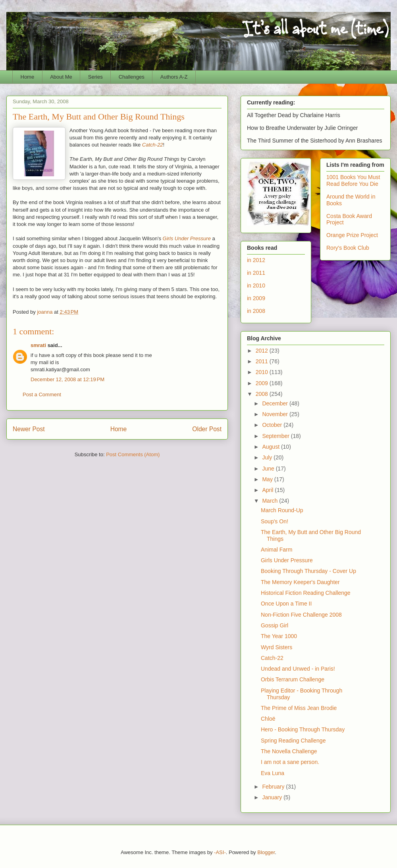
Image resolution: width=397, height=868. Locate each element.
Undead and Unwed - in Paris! (298, 669)
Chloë (268, 719)
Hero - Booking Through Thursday (303, 729)
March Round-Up (282, 510)
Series (95, 77)
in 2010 (256, 285)
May (268, 479)
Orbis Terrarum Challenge (293, 679)
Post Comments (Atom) (133, 454)
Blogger (266, 852)
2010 (263, 372)
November (276, 414)
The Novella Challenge (289, 751)
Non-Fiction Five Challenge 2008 (301, 615)
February (274, 787)
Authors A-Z (174, 77)
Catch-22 (153, 145)
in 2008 (256, 311)
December (276, 403)
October (273, 425)
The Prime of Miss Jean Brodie (299, 708)
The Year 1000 (279, 636)
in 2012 (256, 260)
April (268, 490)
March (271, 501)
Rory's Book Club (348, 248)
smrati (38, 345)
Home (28, 77)
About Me (61, 77)
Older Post (207, 429)
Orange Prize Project (352, 235)
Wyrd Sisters (277, 647)
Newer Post (29, 429)
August (271, 447)
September (276, 436)
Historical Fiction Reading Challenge (306, 593)
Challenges (132, 77)
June (269, 469)
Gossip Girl (275, 625)
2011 (263, 361)
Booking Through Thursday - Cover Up (308, 571)
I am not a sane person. (290, 762)
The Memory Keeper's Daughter (300, 582)
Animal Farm (277, 550)
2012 (263, 351)
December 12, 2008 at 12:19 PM (67, 379)
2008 (263, 394)
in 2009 (256, 298)
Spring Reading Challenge (293, 741)
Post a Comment (42, 394)
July (268, 457)
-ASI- (220, 852)
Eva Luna (273, 773)
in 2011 (256, 273)
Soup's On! (275, 521)
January (273, 797)
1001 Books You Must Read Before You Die (353, 180)
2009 (263, 383)
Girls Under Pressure (187, 238)
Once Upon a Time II (286, 604)
